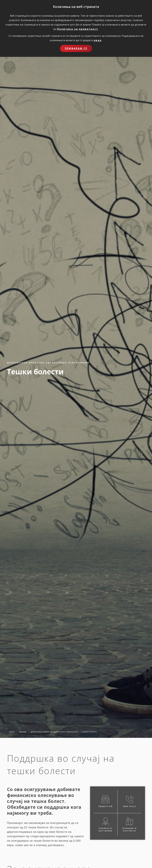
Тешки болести (90, 732)
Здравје (23, 732)
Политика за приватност (78, 29)
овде (98, 40)
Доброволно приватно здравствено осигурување (54, 732)
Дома (12, 732)
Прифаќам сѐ (76, 48)
